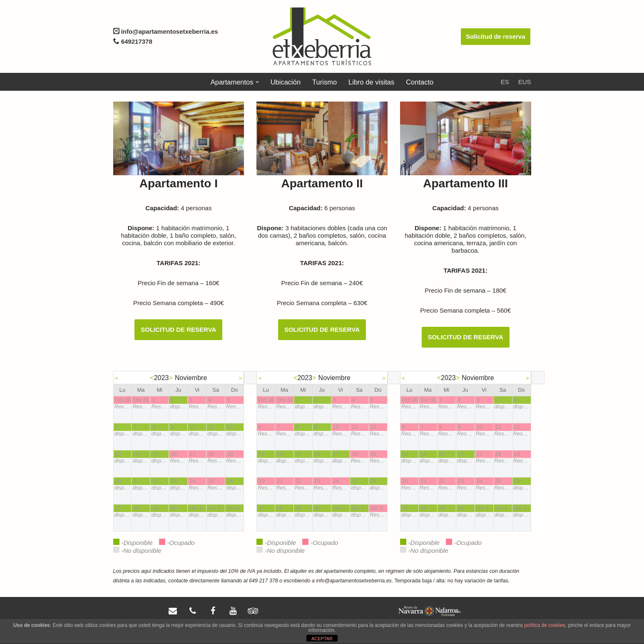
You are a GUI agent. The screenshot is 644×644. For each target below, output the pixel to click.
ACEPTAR (322, 639)
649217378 (136, 41)
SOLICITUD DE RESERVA (178, 329)
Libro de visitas (371, 82)
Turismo (324, 82)
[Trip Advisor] (253, 611)
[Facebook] (213, 611)
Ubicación (286, 82)
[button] (257, 82)
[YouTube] (233, 611)
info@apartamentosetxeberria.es (166, 31)
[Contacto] (173, 611)
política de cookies (545, 625)
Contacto (420, 82)
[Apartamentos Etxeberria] (322, 36)
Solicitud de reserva (496, 36)
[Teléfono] (193, 611)
